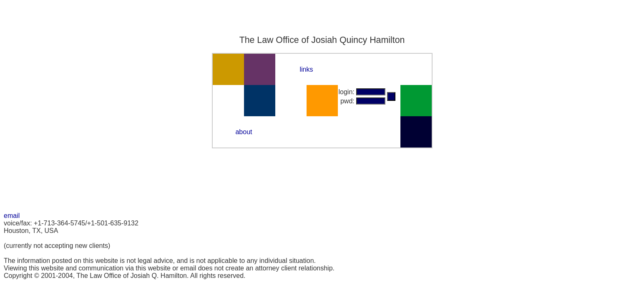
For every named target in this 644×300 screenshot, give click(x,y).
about (244, 132)
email (12, 216)
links (306, 69)
